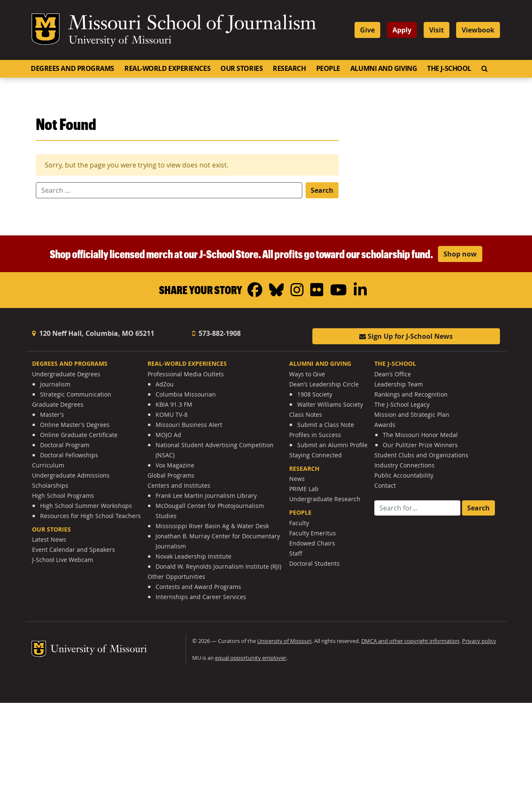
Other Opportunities (176, 577)
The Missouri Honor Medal (420, 435)
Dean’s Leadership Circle (324, 384)
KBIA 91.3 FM (174, 404)
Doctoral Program (65, 445)
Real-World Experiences (167, 68)
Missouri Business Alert (189, 425)
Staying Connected (316, 455)
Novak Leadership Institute (193, 556)
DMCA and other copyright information (410, 641)
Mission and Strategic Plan (412, 415)
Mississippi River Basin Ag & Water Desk (212, 526)
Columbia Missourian (186, 394)
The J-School (449, 68)
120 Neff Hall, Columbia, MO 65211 (93, 333)
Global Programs (171, 475)
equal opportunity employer (251, 658)
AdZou (165, 384)
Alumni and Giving (384, 68)
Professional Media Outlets (186, 374)
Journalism (55, 384)
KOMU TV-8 (172, 415)
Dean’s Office (393, 374)
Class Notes (306, 415)
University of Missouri (120, 41)
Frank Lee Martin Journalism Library (206, 496)
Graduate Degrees (58, 404)
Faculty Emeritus (313, 533)
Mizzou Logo (46, 29)
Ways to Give (307, 374)
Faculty (299, 523)
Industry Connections (404, 465)
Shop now (460, 254)
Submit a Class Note (326, 425)
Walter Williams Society (330, 404)
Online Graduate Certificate (79, 435)
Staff (296, 553)
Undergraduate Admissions (71, 475)
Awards (385, 425)
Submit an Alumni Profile (332, 445)
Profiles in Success (315, 435)
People (328, 68)
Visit (437, 30)
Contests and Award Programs (198, 587)
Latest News (49, 539)
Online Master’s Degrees (75, 425)
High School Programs (63, 496)
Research (289, 68)
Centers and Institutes (179, 485)
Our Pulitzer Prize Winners (420, 445)
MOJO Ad (168, 435)
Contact (385, 485)
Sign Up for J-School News (406, 336)
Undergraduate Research (325, 499)
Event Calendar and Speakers (74, 550)
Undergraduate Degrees (66, 374)
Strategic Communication (76, 394)
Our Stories (242, 68)
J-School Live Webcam (63, 560)
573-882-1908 (216, 333)
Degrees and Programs (73, 68)
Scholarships (50, 485)
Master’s (52, 415)
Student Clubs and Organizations (421, 455)
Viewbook (478, 30)
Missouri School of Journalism (192, 24)
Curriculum (48, 465)
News (297, 479)
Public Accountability (404, 475)
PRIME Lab (304, 489)
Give (367, 30)
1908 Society (315, 394)
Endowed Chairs (312, 543)
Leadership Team (399, 384)
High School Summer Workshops (86, 506)
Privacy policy (479, 641)
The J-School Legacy (402, 404)
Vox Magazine (175, 465)
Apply (402, 30)
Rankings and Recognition (411, 394)
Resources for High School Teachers (90, 516)
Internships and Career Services (201, 597)
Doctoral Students (314, 563)
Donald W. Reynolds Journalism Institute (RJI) (218, 566)
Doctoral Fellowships (69, 455)
